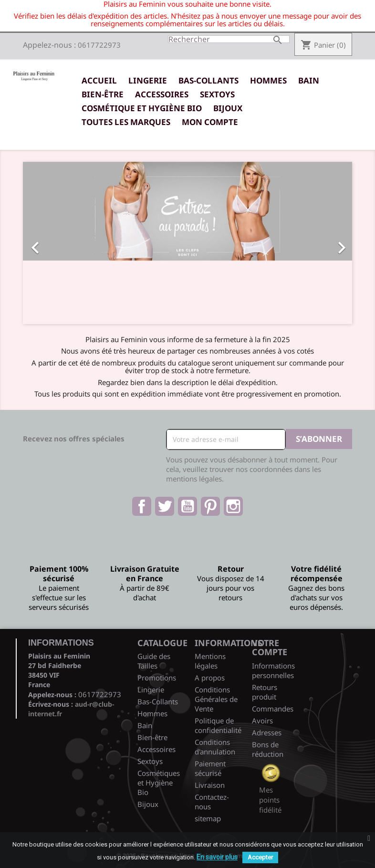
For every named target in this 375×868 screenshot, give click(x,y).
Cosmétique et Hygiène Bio (142, 108)
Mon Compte (210, 122)
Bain (309, 80)
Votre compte (270, 648)
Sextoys (217, 94)
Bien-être (103, 94)
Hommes (268, 80)
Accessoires (162, 94)
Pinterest (210, 506)
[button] (48, 243)
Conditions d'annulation (215, 747)
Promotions (157, 678)
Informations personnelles (273, 670)
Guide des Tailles (154, 661)
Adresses (267, 732)
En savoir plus (217, 857)
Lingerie (148, 80)
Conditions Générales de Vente (216, 699)
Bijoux (228, 108)
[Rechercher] (229, 39)
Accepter (260, 857)
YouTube (187, 506)
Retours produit (265, 692)
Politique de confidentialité (218, 725)
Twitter (165, 506)
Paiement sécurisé (210, 768)
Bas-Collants (208, 80)
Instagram (233, 506)
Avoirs (262, 721)
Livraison (210, 785)
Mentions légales (210, 661)
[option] (187, 243)
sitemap (208, 818)
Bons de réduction (268, 749)
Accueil (99, 80)
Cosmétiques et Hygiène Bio (159, 783)
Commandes (273, 709)
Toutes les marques (126, 122)
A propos (210, 678)
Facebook (142, 506)
